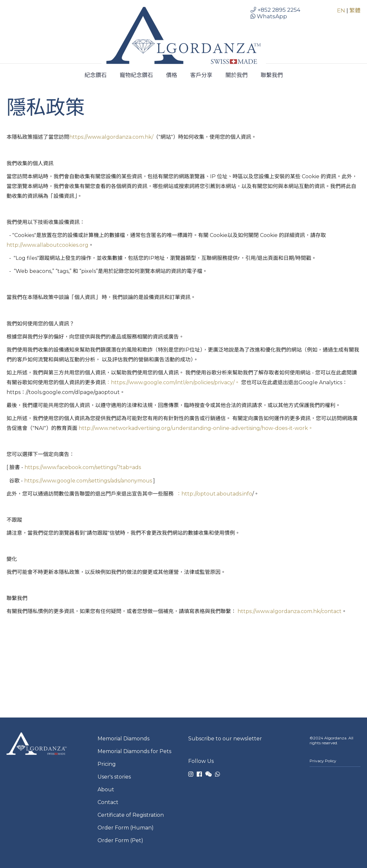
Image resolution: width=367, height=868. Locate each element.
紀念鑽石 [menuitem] (96, 75)
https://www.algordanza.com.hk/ (111, 137)
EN (342, 10)
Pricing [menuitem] (107, 764)
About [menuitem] (106, 789)
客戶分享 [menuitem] (201, 75)
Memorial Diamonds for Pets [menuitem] (134, 751)
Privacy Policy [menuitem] (323, 761)
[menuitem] (335, 770)
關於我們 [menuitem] (237, 75)
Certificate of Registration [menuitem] (131, 815)
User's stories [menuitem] (114, 777)
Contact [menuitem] (108, 802)
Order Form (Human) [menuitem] (126, 828)
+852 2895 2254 (275, 10)
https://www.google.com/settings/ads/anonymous (88, 481)
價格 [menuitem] (172, 75)
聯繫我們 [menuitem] (272, 75)
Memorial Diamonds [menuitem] (123, 739)
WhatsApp (269, 16)
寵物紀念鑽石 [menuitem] (136, 75)
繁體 (355, 10)
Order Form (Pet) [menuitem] (120, 840)
